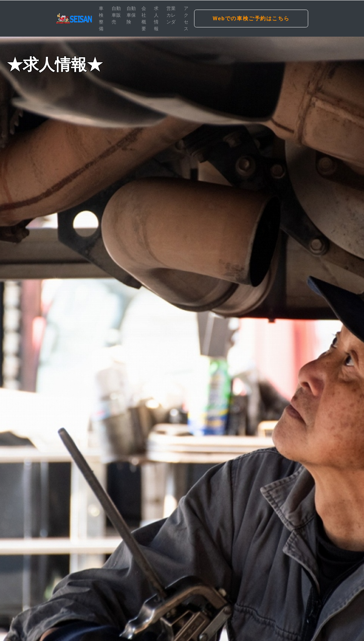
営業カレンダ (171, 15)
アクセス (186, 19)
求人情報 (156, 19)
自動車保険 (131, 15)
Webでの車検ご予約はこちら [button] (251, 18)
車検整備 (101, 19)
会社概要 (144, 19)
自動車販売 (116, 15)
